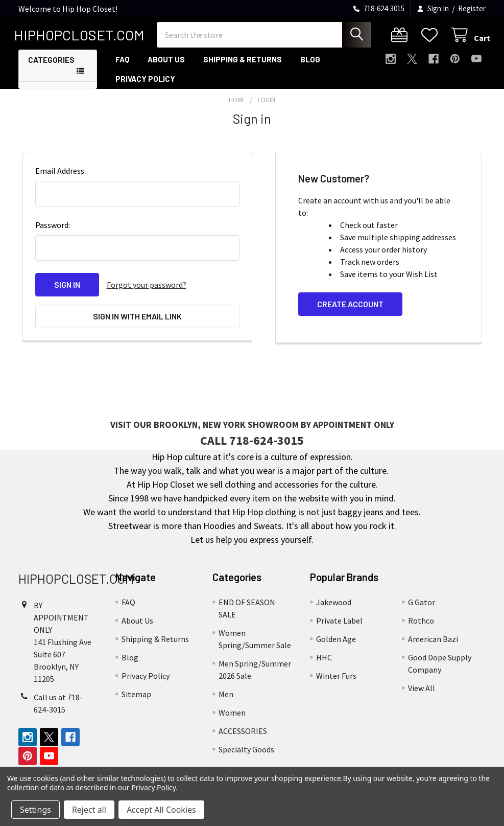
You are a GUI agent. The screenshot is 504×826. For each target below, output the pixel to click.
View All (422, 692)
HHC (324, 661)
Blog (310, 63)
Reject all (89, 810)
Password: (53, 228)
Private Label (339, 624)
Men (226, 698)
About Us (166, 63)
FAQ (122, 63)
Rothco (421, 624)
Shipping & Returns (243, 63)
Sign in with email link (137, 320)
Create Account (350, 307)
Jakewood (334, 606)
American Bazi (433, 643)
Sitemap (136, 698)
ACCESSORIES (243, 735)
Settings (35, 810)
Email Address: (61, 174)
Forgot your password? (147, 288)
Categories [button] (51, 63)
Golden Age (336, 643)
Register (472, 8)
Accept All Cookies (161, 810)
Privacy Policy (145, 82)
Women (232, 716)
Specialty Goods (246, 753)
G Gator (422, 606)
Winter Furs (336, 679)
